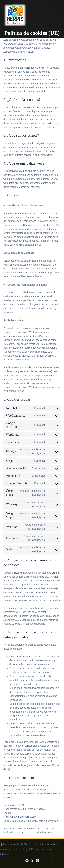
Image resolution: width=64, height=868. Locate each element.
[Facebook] (27, 860)
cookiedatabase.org (14, 833)
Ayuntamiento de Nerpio (17, 844)
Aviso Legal (23, 849)
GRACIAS (6, 854)
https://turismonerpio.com (31, 68)
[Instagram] (37, 860)
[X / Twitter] (32, 860)
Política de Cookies (43, 849)
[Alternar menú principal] (57, 15)
